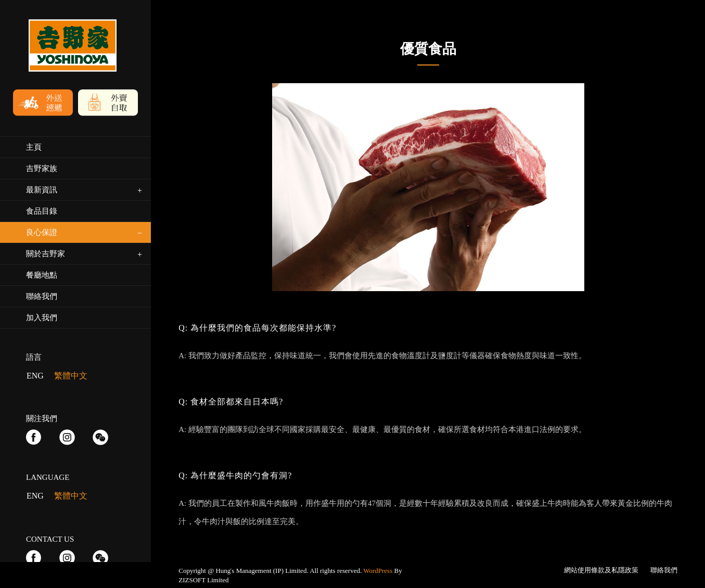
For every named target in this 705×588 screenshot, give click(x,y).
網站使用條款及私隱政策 (601, 570)
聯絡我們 (664, 570)
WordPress (378, 571)
